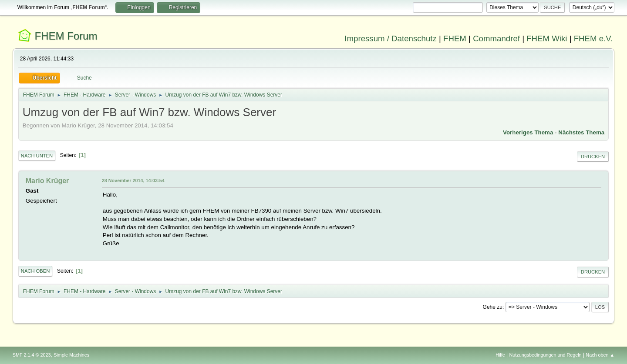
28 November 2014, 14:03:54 (133, 180)
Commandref (496, 38)
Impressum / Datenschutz (391, 38)
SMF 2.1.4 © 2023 (32, 355)
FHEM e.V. (593, 38)
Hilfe (500, 355)
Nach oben (35, 271)
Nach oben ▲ (600, 355)
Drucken (593, 157)
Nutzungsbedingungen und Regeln (546, 355)
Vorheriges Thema (528, 132)
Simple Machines (71, 355)
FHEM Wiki (547, 38)
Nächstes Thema (581, 132)
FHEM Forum (66, 36)
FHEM (455, 38)
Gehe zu (493, 307)
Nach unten (37, 156)
